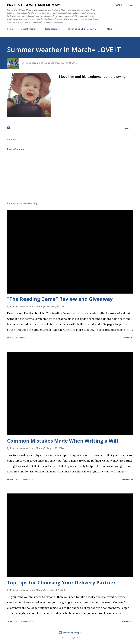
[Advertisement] (70, 178)
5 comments (22, 338)
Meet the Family (29, 29)
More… (110, 29)
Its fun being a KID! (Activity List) (83, 29)
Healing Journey (52, 29)
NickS (76, 638)
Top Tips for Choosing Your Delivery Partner (61, 583)
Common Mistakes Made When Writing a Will (63, 441)
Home (10, 29)
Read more (127, 338)
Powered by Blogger (70, 633)
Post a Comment (16, 149)
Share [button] (127, 128)
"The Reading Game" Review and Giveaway (60, 299)
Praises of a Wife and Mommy (33, 5)
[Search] (119, 5)
